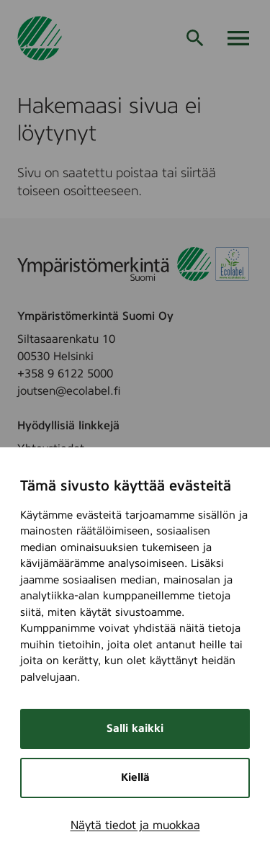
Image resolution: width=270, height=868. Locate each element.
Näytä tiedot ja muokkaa (135, 826)
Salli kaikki (135, 729)
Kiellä (135, 778)
